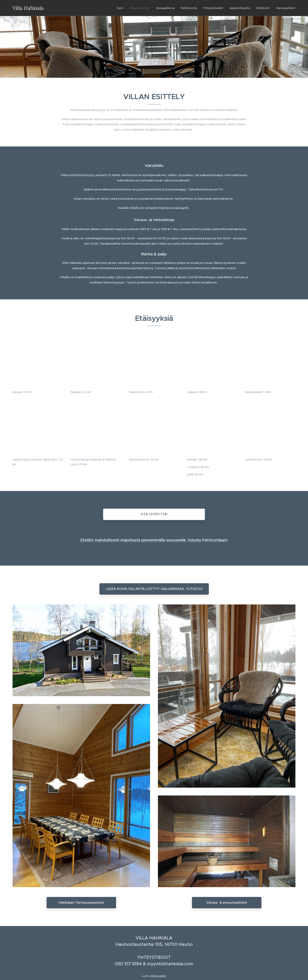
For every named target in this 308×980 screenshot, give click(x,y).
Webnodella (158, 976)
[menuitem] (121, 8)
